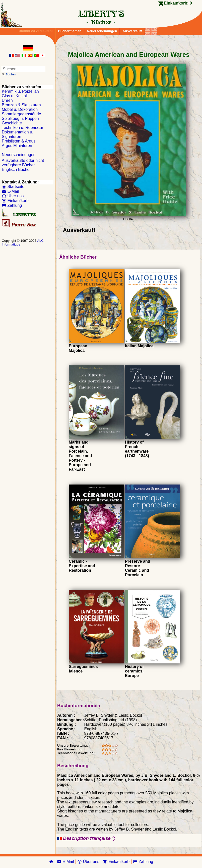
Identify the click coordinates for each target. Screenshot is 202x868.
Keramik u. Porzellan (20, 91)
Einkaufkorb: (178, 3)
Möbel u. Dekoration (20, 109)
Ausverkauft (132, 31)
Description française (87, 839)
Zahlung (12, 205)
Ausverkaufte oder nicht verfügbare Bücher (23, 163)
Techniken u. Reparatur (22, 128)
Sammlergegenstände (21, 114)
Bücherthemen (70, 31)
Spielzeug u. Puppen (20, 118)
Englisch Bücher (16, 170)
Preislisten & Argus (19, 141)
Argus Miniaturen (17, 146)
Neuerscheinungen (102, 31)
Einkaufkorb (15, 201)
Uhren (7, 100)
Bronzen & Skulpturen (21, 105)
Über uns (13, 196)
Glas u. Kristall (15, 96)
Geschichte (12, 123)
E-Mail (10, 191)
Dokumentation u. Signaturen (17, 134)
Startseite (13, 187)
